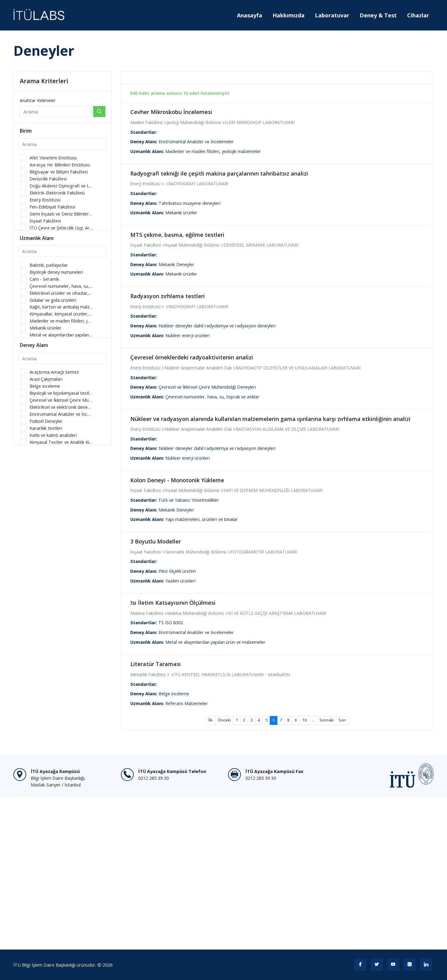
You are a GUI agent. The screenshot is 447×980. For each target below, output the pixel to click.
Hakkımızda (289, 15)
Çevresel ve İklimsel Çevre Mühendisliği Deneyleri (61, 400)
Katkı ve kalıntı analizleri (53, 435)
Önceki (224, 720)
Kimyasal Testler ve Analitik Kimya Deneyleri (61, 442)
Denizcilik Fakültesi (48, 179)
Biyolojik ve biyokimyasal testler (61, 393)
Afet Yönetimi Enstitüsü (53, 158)
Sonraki (327, 720)
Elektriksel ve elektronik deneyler (61, 407)
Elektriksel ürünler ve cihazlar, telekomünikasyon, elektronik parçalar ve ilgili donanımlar (61, 293)
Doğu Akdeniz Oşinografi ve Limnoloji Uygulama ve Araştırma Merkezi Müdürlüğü (61, 186)
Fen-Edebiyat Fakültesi (52, 207)
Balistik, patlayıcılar (49, 265)
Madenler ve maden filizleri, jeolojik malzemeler (61, 321)
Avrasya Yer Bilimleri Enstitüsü (60, 165)
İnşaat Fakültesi (45, 221)
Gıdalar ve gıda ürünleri (53, 300)
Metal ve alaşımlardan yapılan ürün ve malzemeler (61, 335)
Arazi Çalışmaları (46, 379)
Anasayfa (250, 15)
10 (304, 720)
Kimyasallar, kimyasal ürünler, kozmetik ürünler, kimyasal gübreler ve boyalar (61, 314)
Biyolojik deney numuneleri (56, 272)
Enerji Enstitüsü (45, 200)
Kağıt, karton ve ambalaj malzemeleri (61, 307)
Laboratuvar (332, 15)
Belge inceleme (45, 386)
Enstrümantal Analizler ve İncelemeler (61, 414)
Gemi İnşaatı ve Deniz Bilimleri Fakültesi (61, 214)
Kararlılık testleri (46, 428)
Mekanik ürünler (46, 328)
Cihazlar (418, 15)
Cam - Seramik (44, 279)
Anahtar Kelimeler (38, 100)
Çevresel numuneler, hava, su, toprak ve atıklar (61, 286)
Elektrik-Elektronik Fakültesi (57, 193)
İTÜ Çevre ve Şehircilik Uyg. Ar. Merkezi (61, 228)
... (313, 720)
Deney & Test (378, 15)
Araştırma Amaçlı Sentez (54, 372)
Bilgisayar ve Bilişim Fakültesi (59, 172)
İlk (210, 720)
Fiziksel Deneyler (46, 421)
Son (342, 720)
